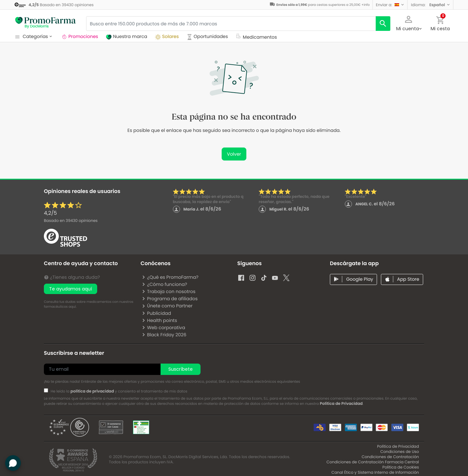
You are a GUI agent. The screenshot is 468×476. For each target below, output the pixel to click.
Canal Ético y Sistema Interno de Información (375, 473)
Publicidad (156, 313)
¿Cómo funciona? (164, 284)
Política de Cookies (401, 467)
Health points (159, 320)
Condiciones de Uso (400, 452)
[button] (390, 5)
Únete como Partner (167, 306)
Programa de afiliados (170, 299)
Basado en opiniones (71, 221)
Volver (234, 154)
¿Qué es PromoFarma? (170, 277)
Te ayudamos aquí (71, 289)
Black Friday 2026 (164, 335)
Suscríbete (181, 369)
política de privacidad (92, 391)
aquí (72, 307)
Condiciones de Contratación (390, 457)
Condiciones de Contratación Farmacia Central (373, 462)
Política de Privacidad (341, 404)
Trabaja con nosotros (169, 291)
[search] (383, 24)
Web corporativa (163, 328)
